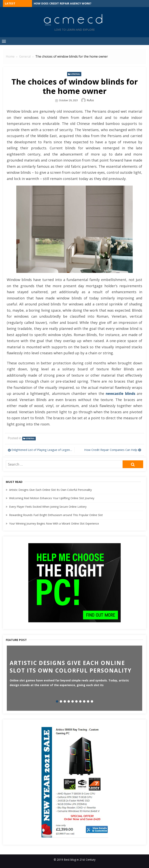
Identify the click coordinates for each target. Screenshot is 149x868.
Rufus (90, 100)
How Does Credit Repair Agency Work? (63, 3)
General (75, 74)
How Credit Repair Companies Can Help (111, 450)
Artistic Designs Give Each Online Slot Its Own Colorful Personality (50, 490)
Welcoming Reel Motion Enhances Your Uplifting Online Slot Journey (52, 498)
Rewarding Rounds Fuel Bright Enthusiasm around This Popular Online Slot (56, 515)
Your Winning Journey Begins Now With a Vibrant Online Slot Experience (54, 523)
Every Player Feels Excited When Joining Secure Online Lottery (48, 507)
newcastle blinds (120, 393)
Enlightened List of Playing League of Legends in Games (42, 450)
